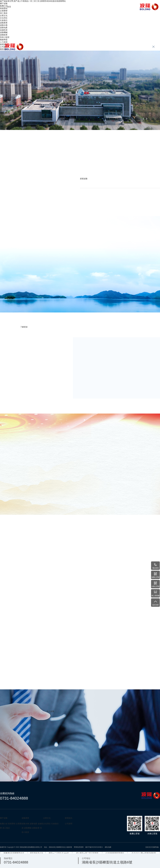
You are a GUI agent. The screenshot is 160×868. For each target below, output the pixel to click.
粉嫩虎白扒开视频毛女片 (14, 853)
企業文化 (38, 7)
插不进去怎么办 (37, 853)
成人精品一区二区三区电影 (87, 853)
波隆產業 (53, 7)
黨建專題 (69, 7)
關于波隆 (22, 7)
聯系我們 (115, 7)
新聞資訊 (99, 7)
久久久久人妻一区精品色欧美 (144, 853)
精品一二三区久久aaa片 (59, 853)
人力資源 (84, 7)
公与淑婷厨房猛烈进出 (115, 853)
